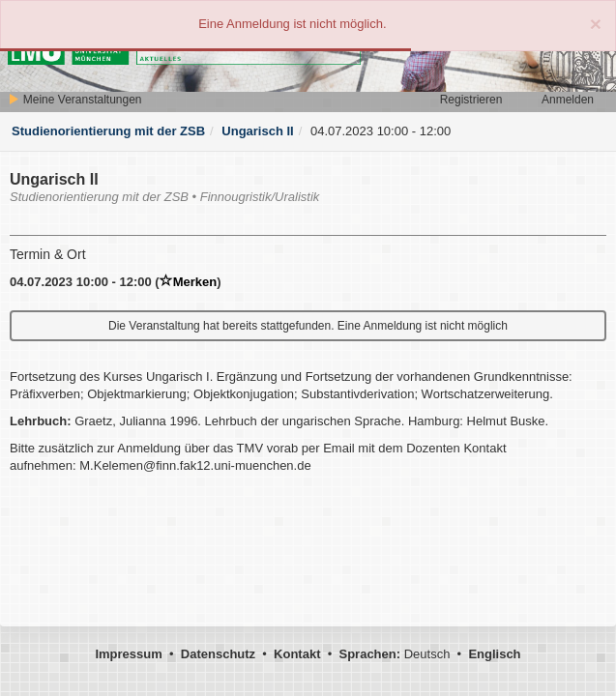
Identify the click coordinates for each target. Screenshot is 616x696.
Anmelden (568, 100)
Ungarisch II (257, 131)
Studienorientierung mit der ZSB (108, 131)
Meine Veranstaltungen (74, 100)
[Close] (596, 24)
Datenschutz (218, 654)
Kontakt (297, 654)
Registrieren (471, 100)
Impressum (128, 654)
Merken (189, 282)
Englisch (494, 654)
